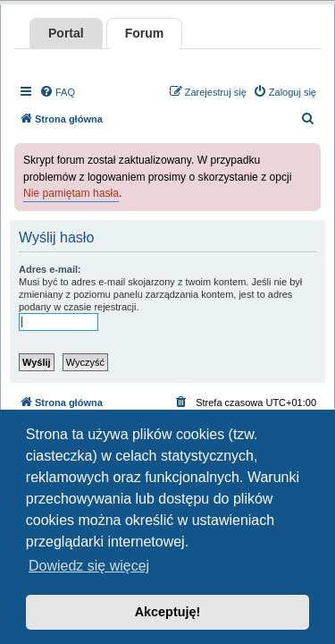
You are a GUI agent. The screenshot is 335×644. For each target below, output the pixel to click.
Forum (145, 33)
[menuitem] (57, 92)
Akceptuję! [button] (168, 612)
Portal (66, 33)
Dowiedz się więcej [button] (89, 566)
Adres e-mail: (50, 269)
